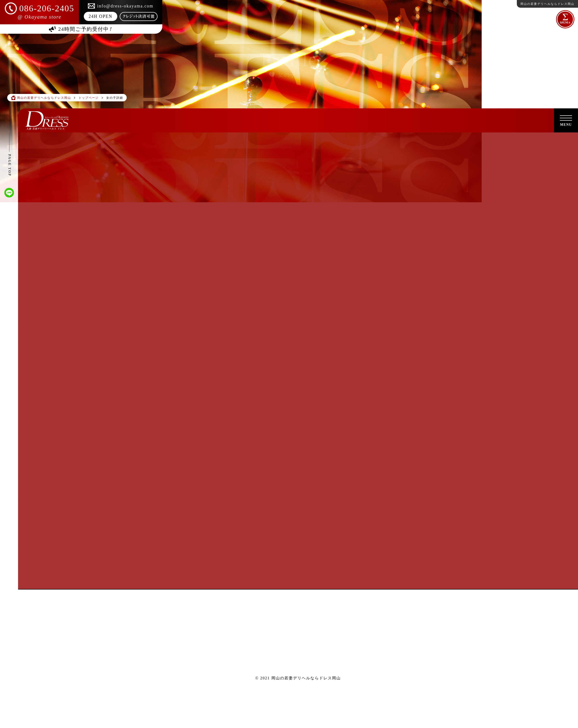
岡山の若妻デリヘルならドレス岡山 (306, 678)
